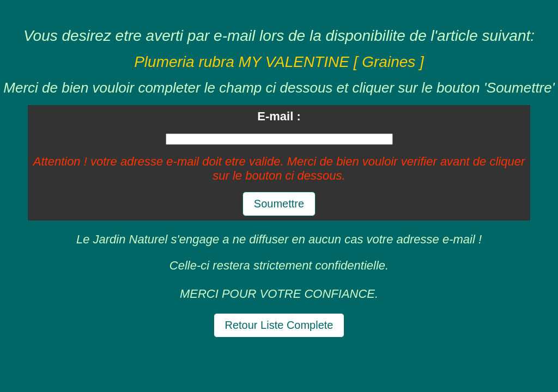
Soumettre (279, 204)
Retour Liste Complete (279, 325)
